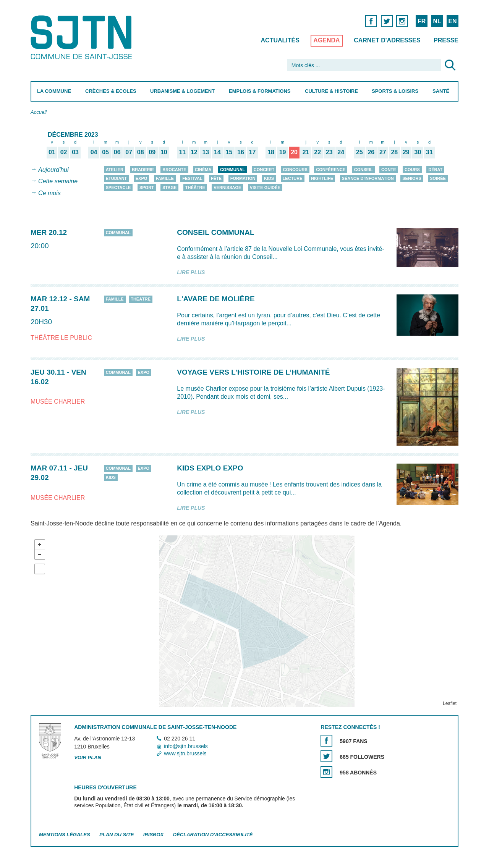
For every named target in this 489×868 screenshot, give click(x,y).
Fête (216, 178)
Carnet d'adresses (387, 40)
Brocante (174, 170)
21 (306, 152)
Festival (192, 178)
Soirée (438, 178)
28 (394, 152)
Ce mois (49, 193)
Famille (165, 178)
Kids (269, 178)
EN (452, 21)
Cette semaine (58, 182)
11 (182, 152)
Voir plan (88, 757)
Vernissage (227, 188)
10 (164, 152)
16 (241, 152)
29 (406, 152)
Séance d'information (368, 178)
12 (194, 152)
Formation (243, 178)
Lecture (293, 178)
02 (64, 152)
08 (141, 152)
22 (317, 152)
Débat (435, 170)
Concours (295, 170)
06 (117, 152)
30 (418, 152)
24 (341, 152)
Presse (446, 40)
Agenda (326, 40)
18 (271, 152)
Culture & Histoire (331, 91)
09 (152, 152)
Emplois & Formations (260, 91)
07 (129, 152)
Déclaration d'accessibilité (213, 835)
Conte (389, 170)
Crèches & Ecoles (111, 91)
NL (437, 21)
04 (94, 152)
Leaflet (450, 703)
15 (229, 152)
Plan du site (117, 835)
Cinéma (203, 170)
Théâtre (195, 188)
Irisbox (153, 835)
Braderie (143, 170)
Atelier (115, 170)
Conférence (331, 170)
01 (52, 152)
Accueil (39, 112)
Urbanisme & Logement (182, 91)
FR (422, 21)
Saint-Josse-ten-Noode (83, 37)
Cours (412, 170)
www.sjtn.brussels (185, 753)
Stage (169, 188)
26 (371, 152)
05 (105, 152)
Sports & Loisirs (395, 91)
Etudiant (117, 178)
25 (359, 152)
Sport (147, 188)
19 (283, 152)
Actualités (280, 40)
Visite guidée (265, 188)
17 (253, 152)
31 (429, 152)
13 (206, 152)
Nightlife (322, 178)
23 (329, 152)
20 (294, 152)
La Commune (54, 91)
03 (75, 152)
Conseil (364, 170)
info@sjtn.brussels (186, 746)
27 (383, 152)
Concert (264, 170)
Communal (232, 170)
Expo (142, 178)
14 (217, 152)
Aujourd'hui (53, 170)
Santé (441, 91)
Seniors (412, 178)
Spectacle (118, 188)
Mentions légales (65, 835)
